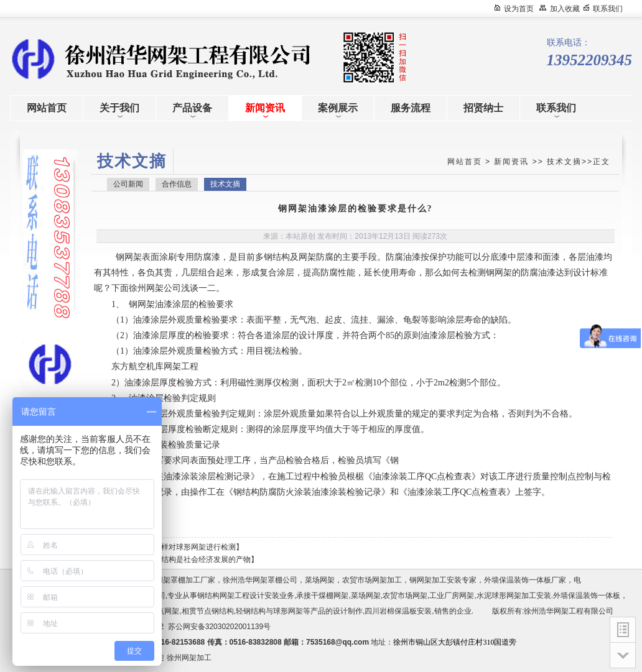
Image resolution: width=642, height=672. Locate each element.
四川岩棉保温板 (391, 611)
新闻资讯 (511, 162)
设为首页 (519, 9)
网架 (133, 257)
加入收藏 (565, 9)
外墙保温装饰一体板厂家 (525, 580)
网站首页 (465, 162)
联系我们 (608, 9)
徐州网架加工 (189, 658)
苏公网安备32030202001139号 (221, 627)
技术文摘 (564, 162)
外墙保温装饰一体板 (587, 596)
